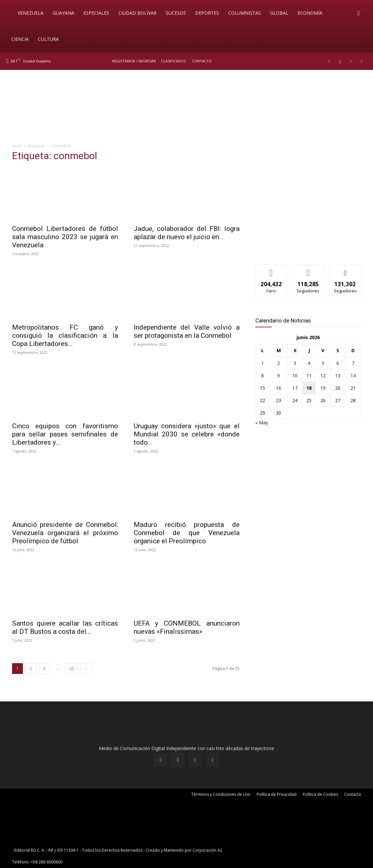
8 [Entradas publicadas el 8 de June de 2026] (263, 376)
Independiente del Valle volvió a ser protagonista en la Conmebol (187, 331)
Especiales (96, 13)
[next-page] (86, 669)
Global (279, 13)
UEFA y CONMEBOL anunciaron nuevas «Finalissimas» (187, 627)
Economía (310, 13)
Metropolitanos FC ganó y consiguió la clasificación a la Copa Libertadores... (65, 336)
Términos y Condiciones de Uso (221, 794)
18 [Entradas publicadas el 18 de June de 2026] (309, 388)
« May (262, 423)
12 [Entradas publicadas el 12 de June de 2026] (323, 376)
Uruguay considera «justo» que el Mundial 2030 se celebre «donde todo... (187, 434)
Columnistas (245, 13)
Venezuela (31, 13)
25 (72, 669)
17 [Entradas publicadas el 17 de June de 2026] (295, 388)
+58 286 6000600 (47, 862)
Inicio (17, 146)
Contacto (202, 61)
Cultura (48, 39)
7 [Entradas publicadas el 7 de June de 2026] (353, 363)
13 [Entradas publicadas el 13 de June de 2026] (338, 376)
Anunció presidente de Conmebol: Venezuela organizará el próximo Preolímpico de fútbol (65, 533)
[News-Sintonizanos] (304, 249)
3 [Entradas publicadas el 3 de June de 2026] (295, 363)
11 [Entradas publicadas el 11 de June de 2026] (309, 376)
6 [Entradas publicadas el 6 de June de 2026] (338, 363)
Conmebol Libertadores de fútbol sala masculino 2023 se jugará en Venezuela (65, 237)
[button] (359, 14)
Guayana (63, 13)
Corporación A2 (207, 850)
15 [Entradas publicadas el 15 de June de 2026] (263, 388)
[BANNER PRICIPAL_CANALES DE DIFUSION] (186, 107)
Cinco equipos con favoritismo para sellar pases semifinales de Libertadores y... (65, 434)
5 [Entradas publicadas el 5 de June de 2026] (323, 363)
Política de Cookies (320, 794)
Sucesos (176, 13)
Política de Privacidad (277, 794)
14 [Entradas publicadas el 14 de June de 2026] (353, 376)
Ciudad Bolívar (137, 13)
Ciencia (20, 39)
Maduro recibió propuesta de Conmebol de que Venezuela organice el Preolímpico (187, 533)
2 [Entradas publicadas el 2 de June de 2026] (279, 363)
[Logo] (10, 13)
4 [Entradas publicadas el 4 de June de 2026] (309, 363)
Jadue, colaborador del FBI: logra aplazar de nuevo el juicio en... (187, 233)
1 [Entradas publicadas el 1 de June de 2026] (263, 363)
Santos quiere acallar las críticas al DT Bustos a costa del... (65, 627)
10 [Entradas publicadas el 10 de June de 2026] (295, 376)
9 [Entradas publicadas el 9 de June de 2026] (279, 376)
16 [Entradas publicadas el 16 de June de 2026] (279, 388)
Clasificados (173, 61)
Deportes (207, 13)
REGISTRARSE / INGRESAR (134, 61)
